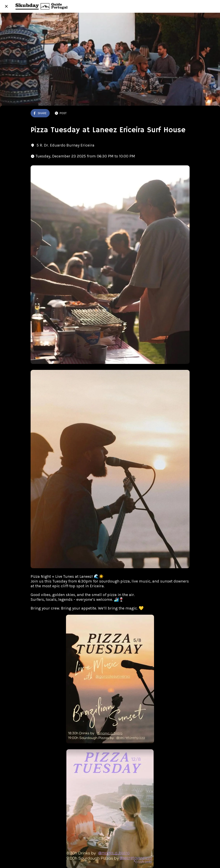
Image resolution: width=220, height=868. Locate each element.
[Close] (6, 6)
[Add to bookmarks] (185, 114)
